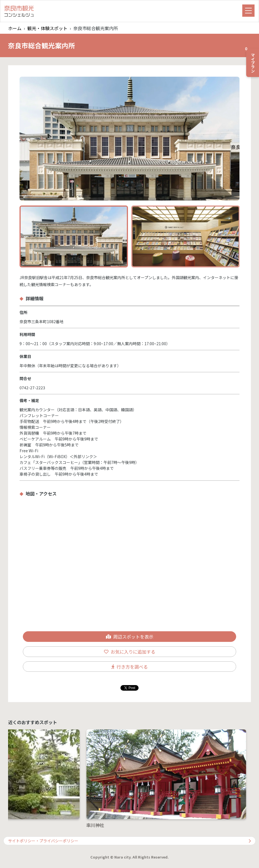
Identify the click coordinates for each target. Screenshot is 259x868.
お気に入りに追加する (130, 652)
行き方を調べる (130, 667)
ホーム (15, 28)
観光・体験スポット (47, 28)
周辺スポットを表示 (130, 637)
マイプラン (251, 61)
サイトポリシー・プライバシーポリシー (129, 841)
